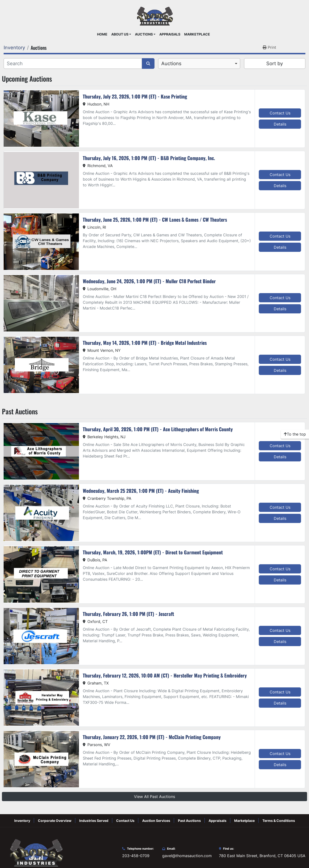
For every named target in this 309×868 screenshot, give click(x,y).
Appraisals (170, 34)
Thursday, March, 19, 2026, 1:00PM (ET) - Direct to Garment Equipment (153, 552)
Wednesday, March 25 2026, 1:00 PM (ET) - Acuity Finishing (141, 491)
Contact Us (280, 113)
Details (280, 124)
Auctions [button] (144, 34)
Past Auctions (189, 821)
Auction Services (156, 821)
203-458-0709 (136, 856)
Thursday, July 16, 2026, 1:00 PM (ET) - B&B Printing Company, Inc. (149, 158)
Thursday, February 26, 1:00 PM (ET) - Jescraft (128, 614)
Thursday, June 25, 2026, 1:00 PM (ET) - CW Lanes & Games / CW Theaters (155, 219)
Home (102, 34)
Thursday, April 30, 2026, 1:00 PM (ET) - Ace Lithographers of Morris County (158, 429)
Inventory (22, 821)
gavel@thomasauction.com (187, 856)
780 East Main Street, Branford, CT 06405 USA (262, 856)
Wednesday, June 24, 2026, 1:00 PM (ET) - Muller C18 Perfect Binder (149, 281)
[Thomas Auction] (36, 852)
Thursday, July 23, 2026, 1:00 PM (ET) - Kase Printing (135, 96)
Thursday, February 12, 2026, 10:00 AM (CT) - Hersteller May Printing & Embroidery (165, 675)
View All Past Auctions (154, 797)
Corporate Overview (55, 821)
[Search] (73, 64)
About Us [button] (120, 34)
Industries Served (94, 821)
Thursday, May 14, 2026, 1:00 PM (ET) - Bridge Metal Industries (145, 343)
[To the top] (295, 434)
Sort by (275, 64)
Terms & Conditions (279, 821)
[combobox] (199, 64)
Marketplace (197, 34)
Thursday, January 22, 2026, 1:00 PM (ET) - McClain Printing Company (152, 737)
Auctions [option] (171, 64)
